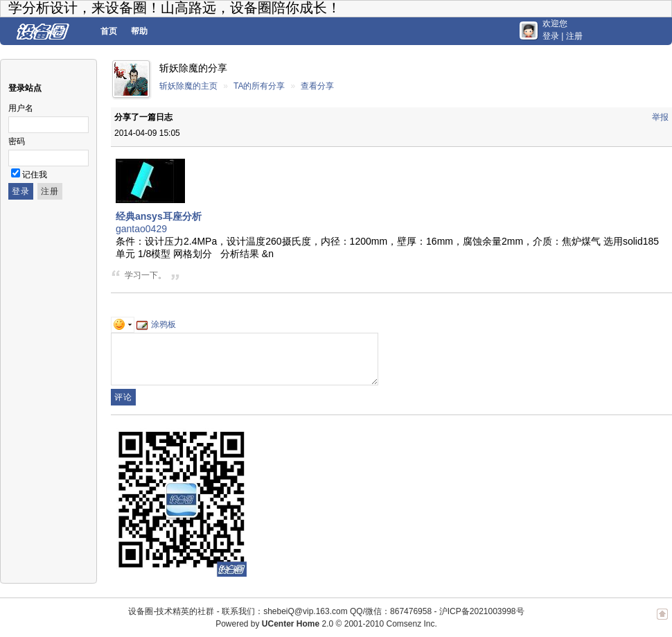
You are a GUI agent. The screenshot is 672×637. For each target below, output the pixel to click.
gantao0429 (141, 229)
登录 (551, 36)
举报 (660, 117)
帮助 (139, 31)
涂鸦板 (156, 324)
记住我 (35, 175)
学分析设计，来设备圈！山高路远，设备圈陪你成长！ (175, 8)
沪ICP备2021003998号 (482, 611)
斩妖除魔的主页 (188, 86)
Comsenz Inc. (411, 624)
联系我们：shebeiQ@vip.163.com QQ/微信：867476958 (327, 611)
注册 (574, 36)
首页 (109, 31)
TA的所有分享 (259, 86)
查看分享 (317, 86)
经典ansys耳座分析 (159, 216)
